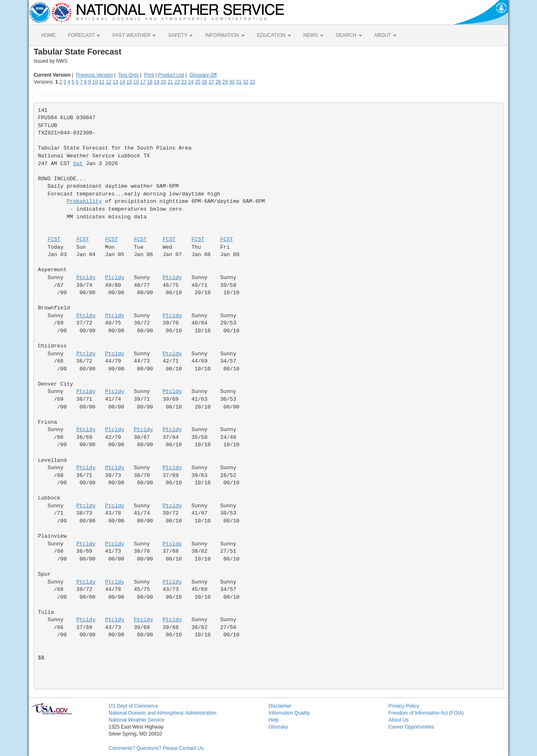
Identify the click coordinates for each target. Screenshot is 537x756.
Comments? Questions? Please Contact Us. (157, 748)
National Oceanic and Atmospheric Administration (163, 713)
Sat (78, 164)
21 (170, 82)
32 (245, 82)
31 (239, 82)
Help (274, 720)
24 (191, 82)
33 (252, 82)
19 (156, 82)
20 (163, 82)
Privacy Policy (404, 706)
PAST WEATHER (134, 35)
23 (184, 82)
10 (95, 82)
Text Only (128, 75)
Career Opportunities (411, 727)
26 (204, 82)
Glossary (278, 727)
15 (129, 82)
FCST (54, 240)
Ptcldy (86, 278)
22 (177, 82)
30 (232, 82)
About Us (399, 720)
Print (149, 75)
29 (225, 82)
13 (115, 82)
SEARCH (349, 35)
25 (198, 82)
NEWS (313, 35)
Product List (171, 75)
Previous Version (94, 75)
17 (143, 82)
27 (211, 82)
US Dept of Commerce (133, 706)
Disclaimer (280, 706)
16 (136, 82)
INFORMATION (225, 35)
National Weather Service (137, 720)
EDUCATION (274, 35)
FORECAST (84, 35)
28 (218, 82)
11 (102, 82)
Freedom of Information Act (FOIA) (426, 713)
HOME (48, 35)
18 (150, 82)
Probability (84, 201)
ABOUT (385, 35)
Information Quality (289, 713)
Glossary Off (203, 75)
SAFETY (180, 35)
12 (108, 82)
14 (122, 82)
